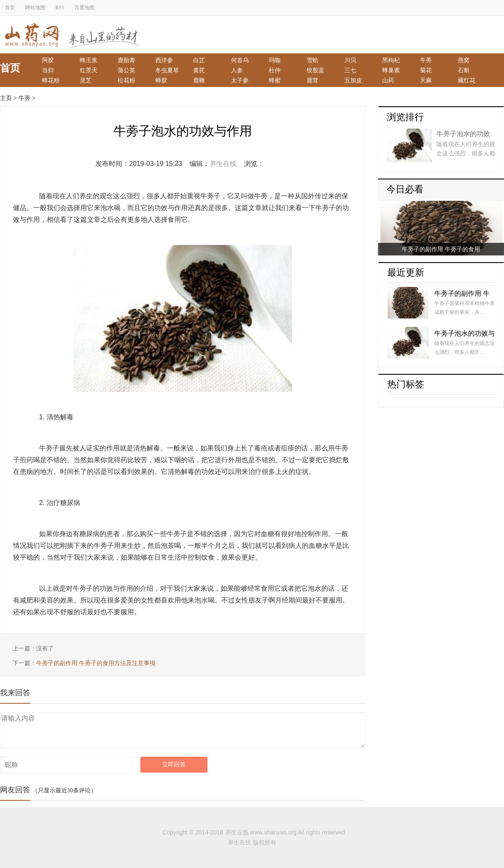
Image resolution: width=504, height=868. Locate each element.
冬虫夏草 (167, 70)
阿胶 (48, 60)
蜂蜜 (275, 80)
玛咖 (275, 60)
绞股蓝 (315, 70)
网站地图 (35, 8)
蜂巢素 (391, 70)
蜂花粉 (51, 80)
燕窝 (464, 60)
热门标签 (406, 384)
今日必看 (405, 189)
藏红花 (467, 80)
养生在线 (223, 164)
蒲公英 (126, 70)
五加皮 (353, 80)
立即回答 (174, 764)
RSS (60, 8)
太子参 (240, 80)
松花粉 (126, 80)
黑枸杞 (391, 60)
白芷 (199, 60)
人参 (237, 70)
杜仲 (275, 70)
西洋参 (164, 60)
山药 (388, 80)
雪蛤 (312, 60)
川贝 (350, 60)
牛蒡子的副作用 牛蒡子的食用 (441, 249)
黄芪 (199, 70)
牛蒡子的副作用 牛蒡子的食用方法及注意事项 (96, 663)
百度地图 (84, 8)
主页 (6, 98)
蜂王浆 (89, 60)
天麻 (426, 80)
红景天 (89, 70)
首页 (10, 8)
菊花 (426, 70)
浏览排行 (405, 117)
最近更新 (406, 272)
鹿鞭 (199, 80)
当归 (48, 70)
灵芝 (86, 80)
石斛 (464, 70)
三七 (350, 70)
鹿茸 (312, 80)
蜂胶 (161, 80)
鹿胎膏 (126, 60)
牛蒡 (426, 60)
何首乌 (240, 60)
